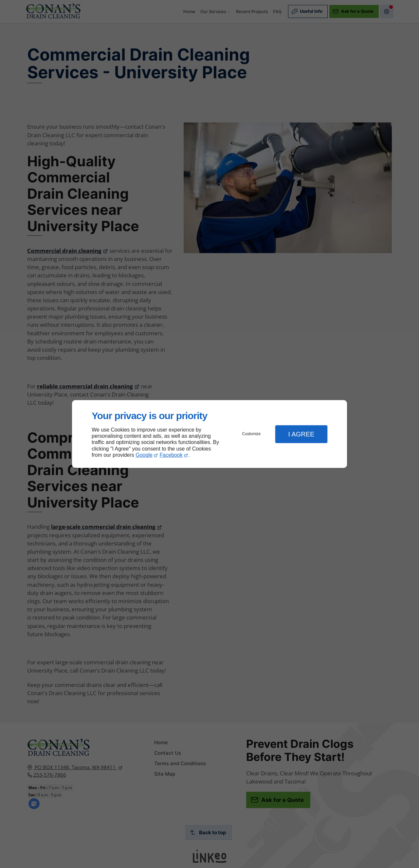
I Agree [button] (301, 434)
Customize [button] (252, 434)
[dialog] (209, 434)
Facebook (171, 455)
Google (144, 455)
